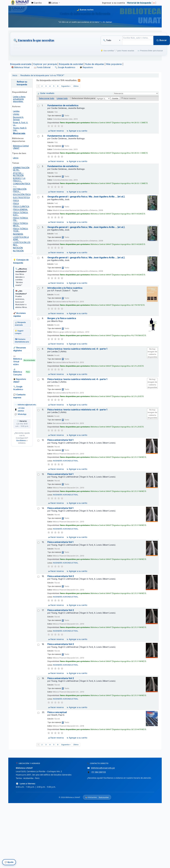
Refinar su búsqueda (22, 83)
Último (76, 86)
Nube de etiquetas (95, 64)
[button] (36, 3)
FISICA (16, 201)
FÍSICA (16, 204)
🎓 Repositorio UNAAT (20, 381)
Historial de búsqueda (139, 3)
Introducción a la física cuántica (65, 288)
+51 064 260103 (21, 409)
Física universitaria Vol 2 (61, 576)
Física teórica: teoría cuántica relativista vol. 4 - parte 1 (77, 349)
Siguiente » (66, 86)
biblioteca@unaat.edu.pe (28, 405)
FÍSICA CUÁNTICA (21, 207)
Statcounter (104, 797)
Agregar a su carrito (78, 131)
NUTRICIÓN (18, 251)
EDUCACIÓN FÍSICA (22, 194)
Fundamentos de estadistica (63, 105)
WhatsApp (22, 414)
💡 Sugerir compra (19, 332)
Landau (16, 111)
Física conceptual (57, 712)
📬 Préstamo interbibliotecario (22, 340)
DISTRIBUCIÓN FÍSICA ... (20, 190)
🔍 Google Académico (18, 388)
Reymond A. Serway (18, 118)
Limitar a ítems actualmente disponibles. (19, 99)
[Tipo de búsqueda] (112, 40)
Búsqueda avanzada (21, 64)
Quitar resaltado (47, 93)
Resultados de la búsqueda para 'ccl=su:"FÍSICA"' (42, 75)
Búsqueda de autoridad (71, 64)
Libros (16, 158)
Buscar (162, 40)
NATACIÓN (18, 248)
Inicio (15, 75)
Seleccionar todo (47, 98)
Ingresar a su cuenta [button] (113, 3)
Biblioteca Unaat (18, 3)
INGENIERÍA (18, 234)
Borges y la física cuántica (62, 318)
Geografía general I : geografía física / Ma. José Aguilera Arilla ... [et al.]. (86, 197)
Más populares (114, 64)
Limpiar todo (62, 98)
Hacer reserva (57, 131)
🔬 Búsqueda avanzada (20, 324)
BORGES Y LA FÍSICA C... (19, 179)
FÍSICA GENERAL (20, 210)
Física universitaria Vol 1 (60, 440)
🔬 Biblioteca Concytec (22, 372)
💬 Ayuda (9, 863)
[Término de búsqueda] (138, 38)
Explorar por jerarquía (45, 64)
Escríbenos (21, 440)
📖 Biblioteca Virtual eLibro (22, 360)
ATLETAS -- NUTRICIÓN (18, 174)
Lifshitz (16, 114)
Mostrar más (19, 133)
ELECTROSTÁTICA (21, 198)
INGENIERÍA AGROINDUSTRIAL (66, 461)
